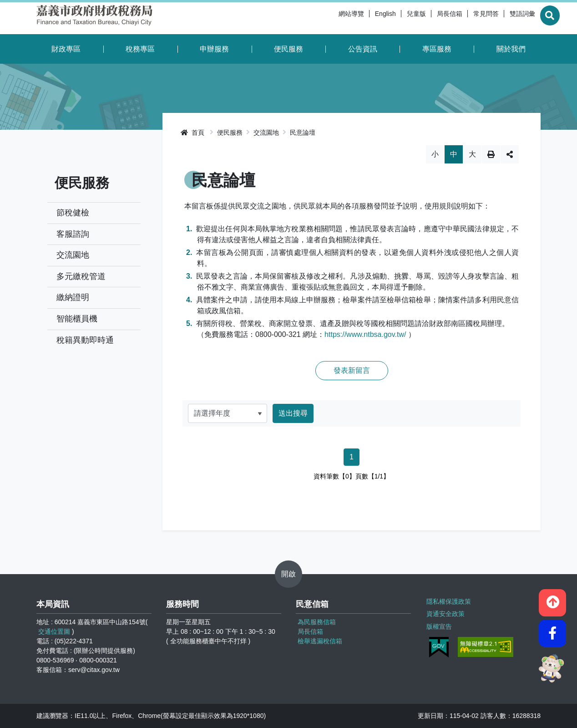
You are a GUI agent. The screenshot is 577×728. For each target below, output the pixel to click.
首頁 (192, 132)
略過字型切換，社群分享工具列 (352, 145)
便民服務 (288, 49)
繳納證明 (73, 297)
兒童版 (394, 18)
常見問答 (463, 18)
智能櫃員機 (77, 319)
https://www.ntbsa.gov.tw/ (365, 334)
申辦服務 (214, 49)
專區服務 (437, 49)
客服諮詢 (73, 234)
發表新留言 (352, 370)
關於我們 (511, 49)
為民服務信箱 (317, 622)
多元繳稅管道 (81, 276)
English (363, 18)
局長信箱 (427, 18)
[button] (552, 599)
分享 (510, 154)
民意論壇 (303, 132)
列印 (491, 154)
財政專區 (66, 49)
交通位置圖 (54, 631)
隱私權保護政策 (448, 601)
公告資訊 (363, 49)
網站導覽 (329, 18)
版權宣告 (438, 623)
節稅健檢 (73, 213)
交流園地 (73, 255)
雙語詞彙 (500, 18)
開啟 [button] (288, 574)
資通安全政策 (445, 612)
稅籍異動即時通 (85, 340)
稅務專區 (140, 49)
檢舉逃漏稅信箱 (320, 641)
